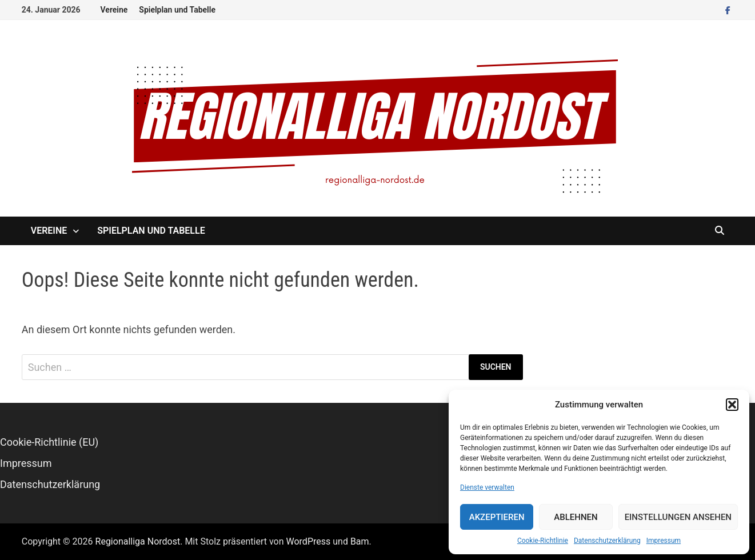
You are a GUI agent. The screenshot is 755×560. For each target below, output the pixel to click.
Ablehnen (576, 517)
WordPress (309, 541)
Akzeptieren (497, 517)
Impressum (664, 541)
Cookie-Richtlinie (543, 541)
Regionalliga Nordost (138, 541)
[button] (732, 405)
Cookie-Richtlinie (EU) (49, 442)
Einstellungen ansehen (678, 517)
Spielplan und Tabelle (177, 10)
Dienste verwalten (487, 487)
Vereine (114, 10)
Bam (360, 541)
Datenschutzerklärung (607, 541)
